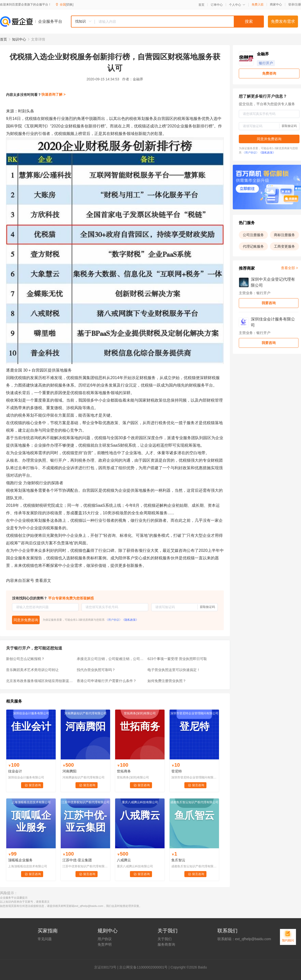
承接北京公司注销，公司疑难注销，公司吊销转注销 (111, 659)
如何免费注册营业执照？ (167, 681)
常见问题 (45, 939)
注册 (298, 5)
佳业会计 (15, 771)
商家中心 (276, 5)
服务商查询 (166, 944)
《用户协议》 (114, 620)
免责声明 (105, 944)
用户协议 (105, 939)
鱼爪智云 (178, 860)
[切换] (70, 5)
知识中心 (19, 39)
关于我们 (165, 939)
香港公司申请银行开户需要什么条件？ (107, 681)
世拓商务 (124, 771)
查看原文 (43, 581)
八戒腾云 (124, 860)
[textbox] (179, 22)
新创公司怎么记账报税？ (25, 659)
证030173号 (107, 967)
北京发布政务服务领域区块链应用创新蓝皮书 (40, 681)
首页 (201, 5)
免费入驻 (258, 5)
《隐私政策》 (130, 620)
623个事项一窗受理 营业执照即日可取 (177, 659)
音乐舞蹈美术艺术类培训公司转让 (32, 670)
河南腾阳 (69, 771)
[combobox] (167, 22)
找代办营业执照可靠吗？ (96, 670)
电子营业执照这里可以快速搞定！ (174, 670)
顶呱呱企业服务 (20, 860)
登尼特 (177, 771)
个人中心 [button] (237, 5)
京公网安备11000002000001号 (143, 967)
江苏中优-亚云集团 (77, 860)
